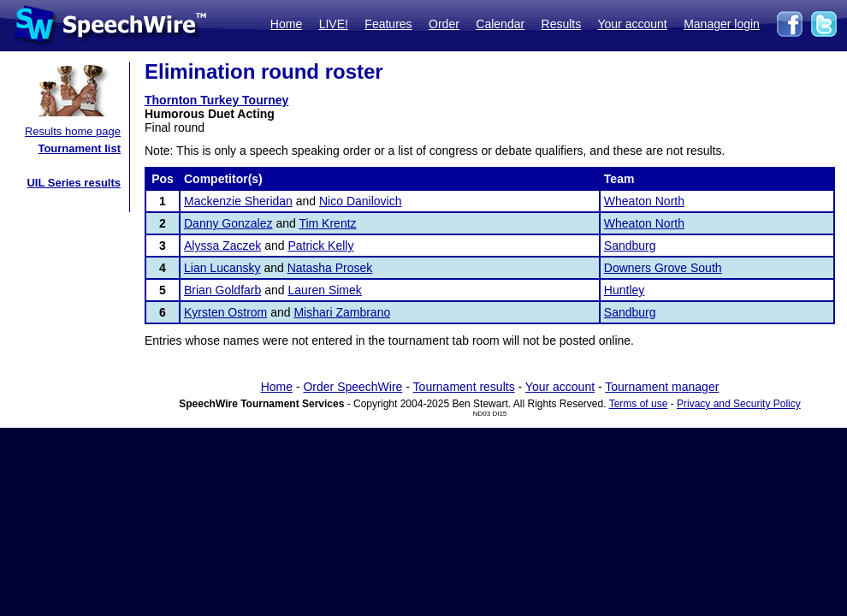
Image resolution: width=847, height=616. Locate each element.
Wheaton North (644, 201)
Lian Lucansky (222, 268)
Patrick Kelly (320, 246)
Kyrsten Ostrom (225, 312)
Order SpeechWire (352, 387)
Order (444, 24)
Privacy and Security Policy (739, 404)
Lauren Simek (324, 290)
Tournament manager (662, 387)
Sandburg (630, 246)
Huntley (624, 290)
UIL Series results (74, 183)
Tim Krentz (327, 223)
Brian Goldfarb (222, 290)
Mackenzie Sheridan (238, 201)
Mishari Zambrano (342, 312)
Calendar (500, 24)
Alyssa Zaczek (222, 246)
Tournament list (79, 148)
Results (562, 24)
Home (286, 24)
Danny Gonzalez (228, 223)
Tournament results (464, 387)
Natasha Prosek (330, 268)
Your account (632, 24)
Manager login (722, 24)
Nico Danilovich (360, 201)
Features (388, 24)
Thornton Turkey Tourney (216, 100)
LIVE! (334, 24)
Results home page (73, 131)
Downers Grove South (663, 268)
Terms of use (639, 404)
